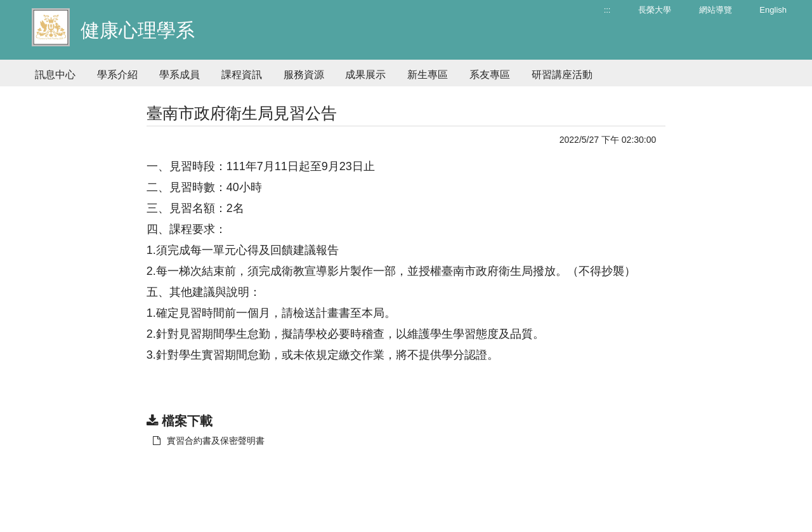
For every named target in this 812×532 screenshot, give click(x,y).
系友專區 (490, 75)
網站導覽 (716, 10)
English (773, 10)
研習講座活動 (562, 75)
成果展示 (365, 75)
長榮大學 (655, 10)
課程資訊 (242, 75)
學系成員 (180, 75)
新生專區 (428, 75)
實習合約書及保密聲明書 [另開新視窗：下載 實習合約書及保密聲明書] (209, 441)
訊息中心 (55, 75)
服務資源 (304, 75)
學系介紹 (117, 75)
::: (607, 10)
